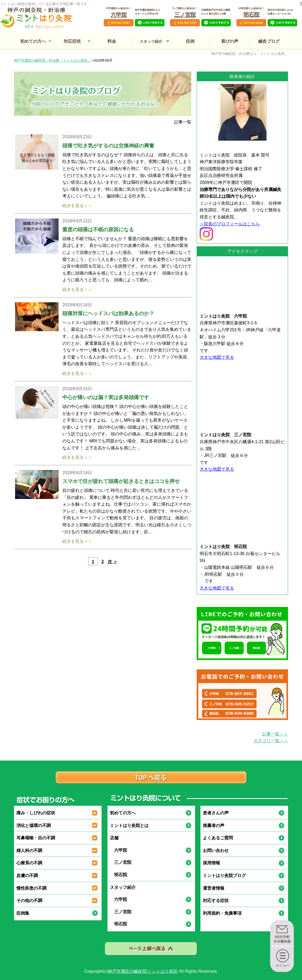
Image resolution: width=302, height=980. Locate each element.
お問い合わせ (216, 851)
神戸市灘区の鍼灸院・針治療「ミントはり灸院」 (52, 60)
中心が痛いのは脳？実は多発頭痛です (106, 397)
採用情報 (211, 863)
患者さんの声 (216, 813)
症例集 (23, 913)
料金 (112, 41)
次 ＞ (113, 562)
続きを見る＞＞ (77, 206)
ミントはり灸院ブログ (224, 876)
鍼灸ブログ (269, 41)
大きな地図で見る (217, 357)
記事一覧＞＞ (275, 734)
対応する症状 (216, 901)
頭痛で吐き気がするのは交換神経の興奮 (108, 146)
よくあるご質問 (218, 838)
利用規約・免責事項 (222, 913)
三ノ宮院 (185, 15)
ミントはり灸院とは (129, 825)
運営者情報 (214, 888)
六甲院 (119, 15)
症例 (190, 41)
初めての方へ (33, 41)
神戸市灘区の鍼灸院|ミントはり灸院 (143, 971)
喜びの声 (230, 41)
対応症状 (72, 41)
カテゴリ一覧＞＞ (271, 741)
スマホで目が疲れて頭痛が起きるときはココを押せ (121, 481)
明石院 (251, 15)
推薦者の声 (214, 825)
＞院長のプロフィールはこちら (230, 224)
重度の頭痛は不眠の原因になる (98, 230)
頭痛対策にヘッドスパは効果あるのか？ (108, 313)
